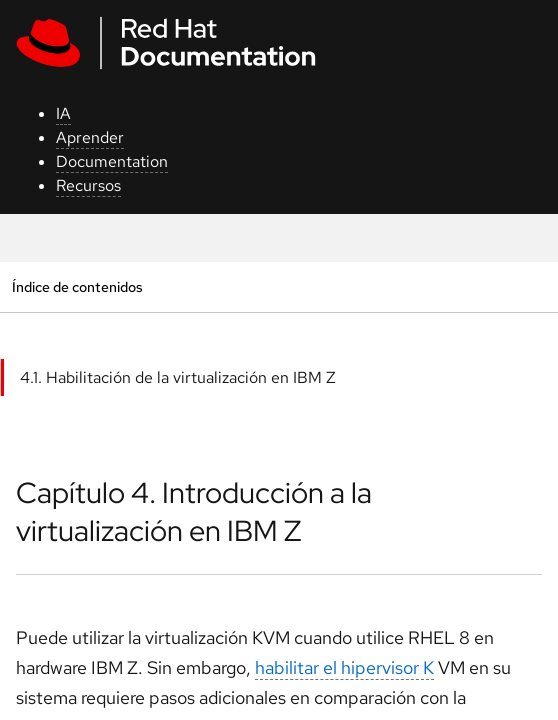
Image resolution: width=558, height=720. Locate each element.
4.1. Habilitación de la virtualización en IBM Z (178, 377)
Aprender (90, 137)
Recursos (88, 185)
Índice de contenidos (77, 286)
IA (63, 113)
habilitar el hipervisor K (344, 667)
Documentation (112, 161)
